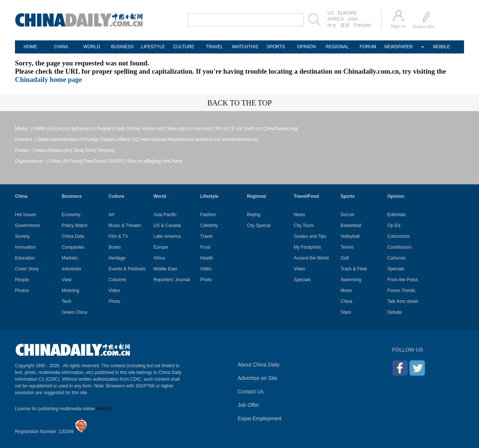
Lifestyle (209, 196)
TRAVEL (214, 47)
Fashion (208, 215)
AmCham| (172, 161)
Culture (116, 196)
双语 (345, 25)
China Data (73, 236)
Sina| (78, 150)
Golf (345, 258)
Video (114, 291)
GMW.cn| (42, 129)
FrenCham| (95, 161)
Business (72, 196)
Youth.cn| (253, 129)
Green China (74, 312)
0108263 (104, 409)
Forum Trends (401, 291)
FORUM (368, 47)
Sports (348, 196)
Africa (159, 258)
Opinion (396, 196)
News (299, 215)
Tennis (347, 247)
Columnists (398, 236)
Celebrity (209, 225)
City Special (259, 225)
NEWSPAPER (399, 47)
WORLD (92, 47)
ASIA (353, 19)
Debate (395, 312)
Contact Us (251, 392)
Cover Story (27, 269)
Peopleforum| (181, 139)
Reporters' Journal (172, 280)
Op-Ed (394, 225)
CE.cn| (236, 129)
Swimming (351, 280)
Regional (257, 196)
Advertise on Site (257, 378)
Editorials (396, 215)
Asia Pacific (165, 215)
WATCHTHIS (245, 47)
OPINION (307, 47)
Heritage (117, 258)
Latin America (167, 236)
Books (115, 247)
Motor (346, 291)
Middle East (165, 269)
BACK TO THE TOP (239, 103)
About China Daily (259, 365)
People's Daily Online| (118, 129)
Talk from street (403, 301)
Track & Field (354, 269)
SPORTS (276, 47)
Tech (66, 301)
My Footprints (307, 247)
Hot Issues (26, 215)
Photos (22, 291)
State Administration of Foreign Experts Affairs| (85, 139)
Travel (206, 236)
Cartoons (396, 258)
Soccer (347, 215)
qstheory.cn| (83, 129)
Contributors (399, 247)
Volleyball (350, 236)
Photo (114, 301)
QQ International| (149, 139)
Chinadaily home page (48, 79)
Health (207, 258)
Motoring (71, 291)
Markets (70, 258)
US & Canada (167, 225)
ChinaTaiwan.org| (280, 129)
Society (22, 236)
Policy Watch (75, 225)
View (67, 280)
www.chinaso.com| (54, 150)
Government (27, 225)
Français (362, 25)
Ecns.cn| (62, 129)
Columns (117, 280)
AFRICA (336, 19)
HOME (30, 47)
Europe (161, 247)
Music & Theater (125, 225)
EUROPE (347, 13)
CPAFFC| (117, 161)
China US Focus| (66, 161)
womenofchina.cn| (240, 139)
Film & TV (118, 236)
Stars (346, 312)
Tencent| (106, 150)
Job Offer (248, 405)
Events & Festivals (127, 269)
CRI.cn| (220, 129)
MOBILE (441, 47)
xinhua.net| (153, 129)
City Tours (304, 225)
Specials (302, 280)
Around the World (311, 258)
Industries (71, 269)
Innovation (25, 247)
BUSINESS (123, 47)
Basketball (351, 225)
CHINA (61, 47)
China (21, 196)
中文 (332, 25)
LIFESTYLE (153, 47)
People (22, 280)
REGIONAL (337, 47)
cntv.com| (202, 129)
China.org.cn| (178, 129)
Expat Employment (260, 418)
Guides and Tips (310, 236)
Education (25, 258)
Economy (71, 215)
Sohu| (91, 150)
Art (111, 215)
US (331, 13)
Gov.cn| (135, 161)
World (160, 196)
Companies (73, 247)
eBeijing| (153, 161)
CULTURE (184, 47)
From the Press (403, 280)
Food (205, 247)
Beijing (254, 215)
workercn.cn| (208, 139)
